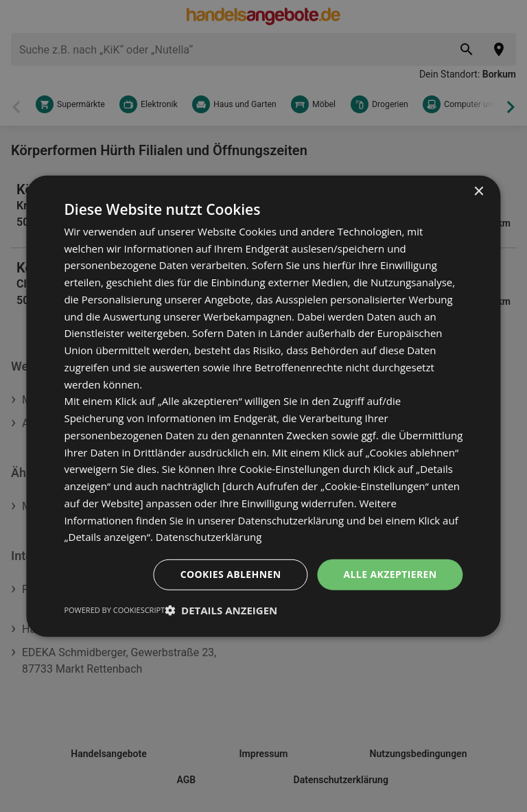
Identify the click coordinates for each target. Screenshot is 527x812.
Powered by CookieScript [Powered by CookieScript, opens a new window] (114, 610)
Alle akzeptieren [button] (390, 574)
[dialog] (263, 406)
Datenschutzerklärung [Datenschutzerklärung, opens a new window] (209, 537)
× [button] (479, 191)
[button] (221, 610)
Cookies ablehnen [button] (231, 574)
